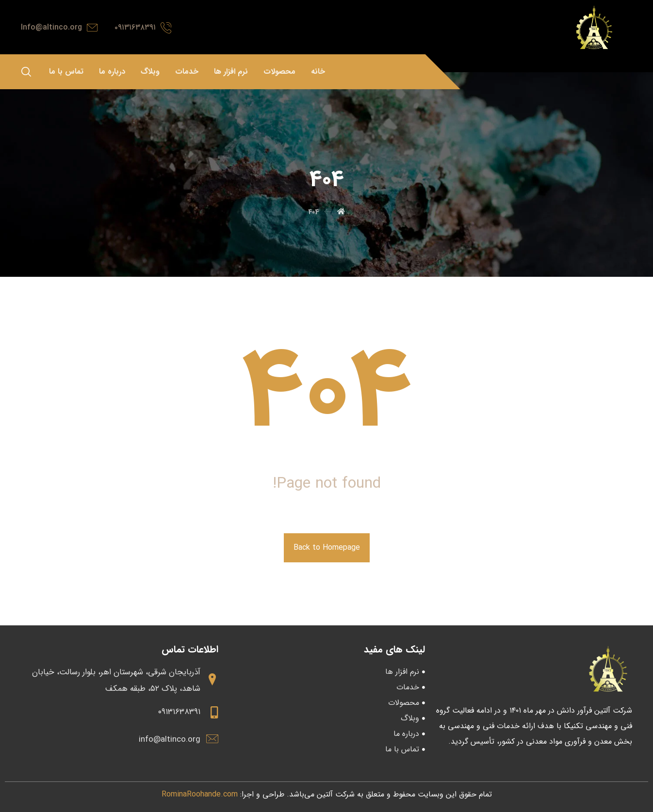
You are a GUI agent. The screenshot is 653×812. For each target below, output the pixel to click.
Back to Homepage (327, 548)
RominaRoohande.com (200, 794)
